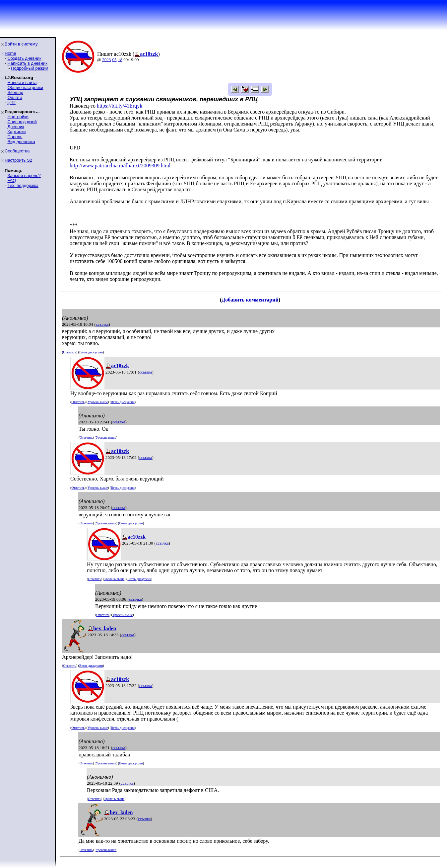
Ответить (69, 352)
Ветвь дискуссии (91, 352)
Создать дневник (24, 58)
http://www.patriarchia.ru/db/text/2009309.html (120, 166)
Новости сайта (22, 83)
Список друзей (22, 122)
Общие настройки (25, 87)
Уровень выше (98, 402)
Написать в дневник (27, 63)
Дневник (16, 127)
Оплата (15, 97)
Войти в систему (21, 44)
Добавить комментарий (250, 300)
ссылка (102, 324)
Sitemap (15, 92)
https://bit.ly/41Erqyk (120, 106)
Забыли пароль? (24, 175)
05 (115, 60)
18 (120, 60)
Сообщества (17, 151)
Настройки (18, 117)
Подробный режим (30, 68)
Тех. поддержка (23, 185)
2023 (106, 60)
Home (10, 53)
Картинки (16, 132)
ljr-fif (11, 102)
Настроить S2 (18, 160)
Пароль (15, 137)
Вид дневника (21, 142)
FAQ (12, 180)
